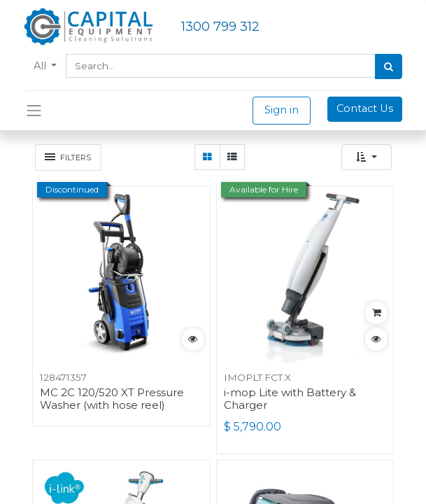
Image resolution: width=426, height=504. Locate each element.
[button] (367, 157)
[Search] (389, 66)
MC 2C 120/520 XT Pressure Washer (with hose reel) (112, 399)
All (41, 66)
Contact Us (365, 108)
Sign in (282, 110)
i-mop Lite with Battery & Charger (290, 399)
